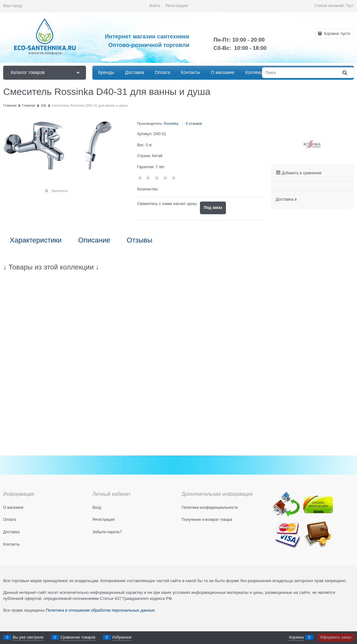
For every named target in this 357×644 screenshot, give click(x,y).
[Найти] (345, 73)
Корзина (296, 637)
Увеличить (60, 191)
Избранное (122, 637)
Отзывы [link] (139, 240)
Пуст (350, 6)
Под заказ (213, 208)
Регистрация (177, 6)
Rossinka (171, 123)
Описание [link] (94, 240)
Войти (155, 6)
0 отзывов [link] (194, 123)
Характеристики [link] (36, 240)
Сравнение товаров (78, 637)
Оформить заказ (336, 637)
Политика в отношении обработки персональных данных (100, 610)
